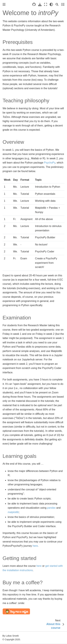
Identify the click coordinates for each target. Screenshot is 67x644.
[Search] (57, 4)
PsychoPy (50, 163)
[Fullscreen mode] (46, 4)
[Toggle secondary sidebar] (63, 4)
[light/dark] (51, 4)
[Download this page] (40, 4)
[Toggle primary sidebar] (4, 4)
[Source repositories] (34, 4)
